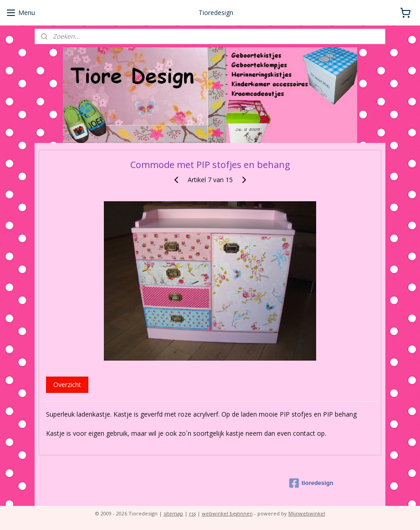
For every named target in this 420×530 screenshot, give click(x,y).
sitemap (173, 513)
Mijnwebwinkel (307, 513)
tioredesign (311, 483)
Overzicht (67, 385)
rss (192, 513)
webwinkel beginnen (227, 513)
